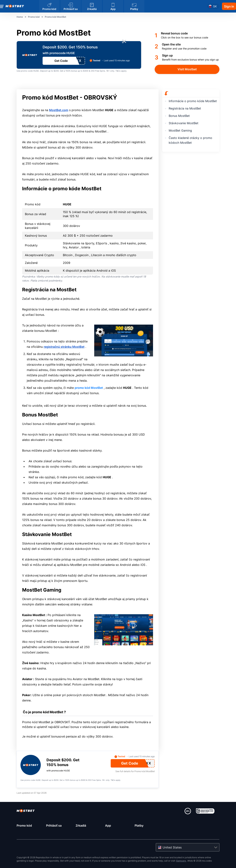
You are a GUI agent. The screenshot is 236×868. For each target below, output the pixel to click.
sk (215, 6)
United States (172, 847)
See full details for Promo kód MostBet (135, 771)
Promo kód (24, 825)
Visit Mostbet (187, 69)
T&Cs (118, 71)
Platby (139, 825)
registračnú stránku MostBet (64, 347)
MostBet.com (59, 110)
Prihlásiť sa (54, 825)
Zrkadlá (81, 825)
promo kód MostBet (89, 388)
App (108, 825)
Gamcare (181, 861)
